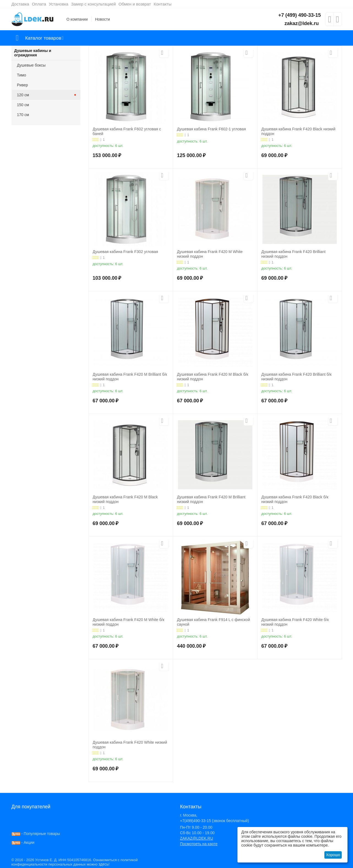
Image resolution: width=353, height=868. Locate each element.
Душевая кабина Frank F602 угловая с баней (127, 131)
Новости (102, 19)
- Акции (23, 842)
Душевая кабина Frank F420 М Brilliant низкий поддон (211, 499)
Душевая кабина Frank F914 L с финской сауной (213, 622)
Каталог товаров (44, 38)
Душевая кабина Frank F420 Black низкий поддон (298, 131)
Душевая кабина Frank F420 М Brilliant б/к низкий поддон (130, 377)
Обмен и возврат (135, 4)
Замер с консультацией (93, 4)
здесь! (104, 864)
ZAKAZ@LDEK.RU (196, 838)
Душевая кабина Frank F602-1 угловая (211, 129)
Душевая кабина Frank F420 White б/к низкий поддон (295, 622)
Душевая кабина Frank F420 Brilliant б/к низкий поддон (296, 377)
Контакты (162, 4)
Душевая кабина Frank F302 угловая (125, 252)
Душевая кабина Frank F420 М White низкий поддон (210, 254)
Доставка (20, 4)
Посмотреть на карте (199, 844)
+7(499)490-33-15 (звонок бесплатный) (214, 821)
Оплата (39, 4)
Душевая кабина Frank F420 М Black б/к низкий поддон (213, 377)
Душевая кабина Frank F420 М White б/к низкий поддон (129, 622)
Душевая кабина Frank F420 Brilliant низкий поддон (293, 254)
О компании (77, 19)
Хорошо (333, 855)
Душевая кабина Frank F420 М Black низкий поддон (125, 499)
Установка (59, 4)
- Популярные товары (36, 834)
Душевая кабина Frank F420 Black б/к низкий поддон (295, 499)
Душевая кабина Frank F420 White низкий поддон (130, 745)
